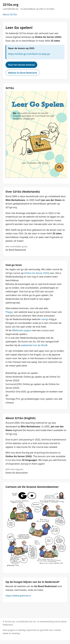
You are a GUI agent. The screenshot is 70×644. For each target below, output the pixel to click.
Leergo (45, 319)
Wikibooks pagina (22, 330)
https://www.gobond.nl (18, 596)
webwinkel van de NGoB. (34, 345)
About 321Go (10, 14)
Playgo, (9, 312)
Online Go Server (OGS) (37, 273)
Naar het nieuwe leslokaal (21, 65)
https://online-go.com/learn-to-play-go (29, 54)
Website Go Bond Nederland (23, 73)
